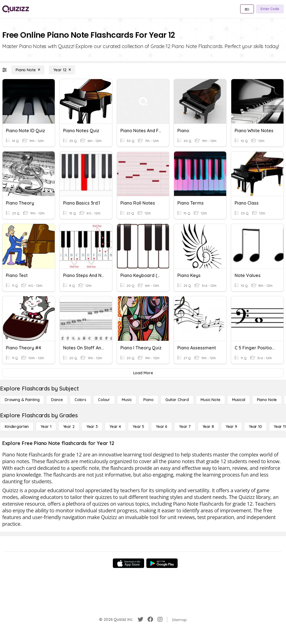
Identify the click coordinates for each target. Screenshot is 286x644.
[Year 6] (162, 427)
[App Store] (128, 563)
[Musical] (239, 400)
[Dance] (57, 400)
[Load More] (143, 373)
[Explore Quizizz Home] (16, 9)
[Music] (127, 400)
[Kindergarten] (17, 427)
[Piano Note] (28, 70)
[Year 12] (62, 70)
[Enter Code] (270, 9)
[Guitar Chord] (177, 400)
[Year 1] (46, 427)
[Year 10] (255, 427)
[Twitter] (140, 619)
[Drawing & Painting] (22, 400)
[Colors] (80, 400)
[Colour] (104, 400)
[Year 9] (231, 427)
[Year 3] (92, 427)
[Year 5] (138, 427)
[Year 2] (69, 427)
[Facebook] (150, 619)
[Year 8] (208, 427)
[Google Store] (162, 563)
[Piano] (148, 400)
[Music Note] (210, 400)
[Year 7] (185, 427)
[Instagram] (160, 619)
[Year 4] (115, 427)
